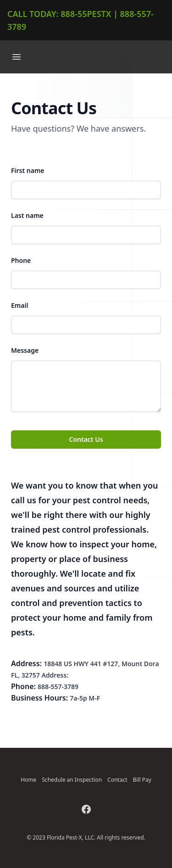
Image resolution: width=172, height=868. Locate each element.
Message (25, 350)
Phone (21, 260)
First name (28, 170)
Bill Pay (142, 780)
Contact (117, 780)
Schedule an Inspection (72, 780)
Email (19, 305)
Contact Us (86, 439)
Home (28, 780)
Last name (27, 215)
